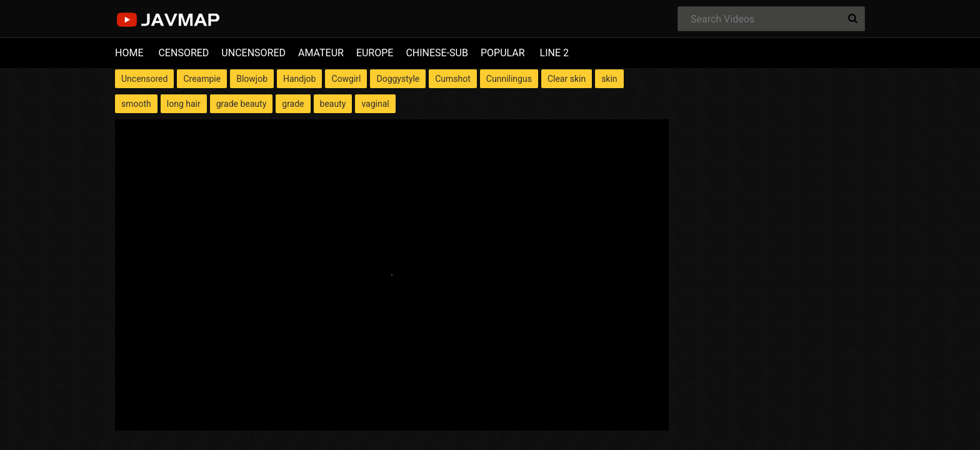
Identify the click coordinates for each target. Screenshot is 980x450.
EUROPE (375, 53)
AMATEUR (321, 53)
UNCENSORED (253, 53)
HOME (129, 53)
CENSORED (183, 53)
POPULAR (503, 53)
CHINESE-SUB (437, 53)
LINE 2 (554, 53)
